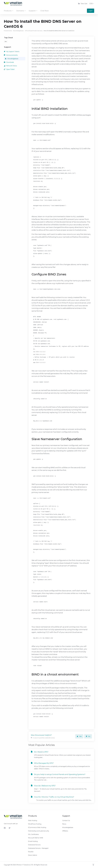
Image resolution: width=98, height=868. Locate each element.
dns (6, 42)
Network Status (10, 66)
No (88, 736)
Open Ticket (9, 69)
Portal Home (8, 31)
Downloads (9, 62)
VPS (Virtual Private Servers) (34, 31)
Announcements (11, 55)
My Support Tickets (12, 52)
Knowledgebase (18, 31)
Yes (79, 736)
